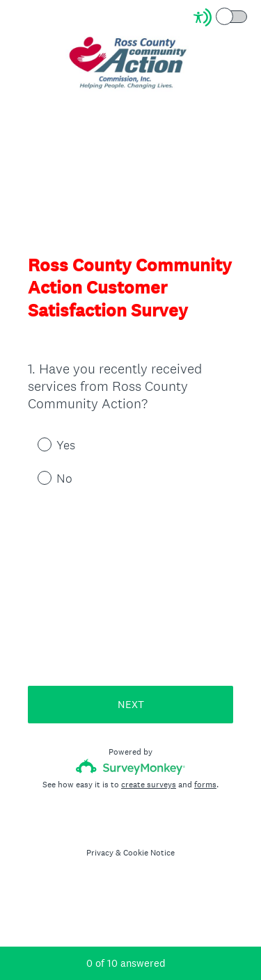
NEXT (131, 704)
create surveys (149, 785)
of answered (126, 963)
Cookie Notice (149, 853)
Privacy (100, 853)
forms (205, 785)
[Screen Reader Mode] (221, 17)
